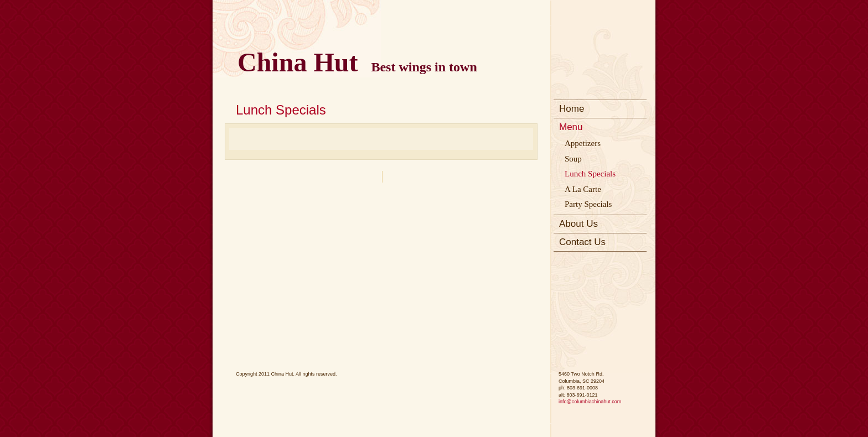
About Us (578, 224)
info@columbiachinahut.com (590, 402)
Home (572, 109)
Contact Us (582, 242)
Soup (573, 159)
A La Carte (583, 189)
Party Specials (588, 204)
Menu (571, 127)
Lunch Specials (590, 174)
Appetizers (583, 143)
